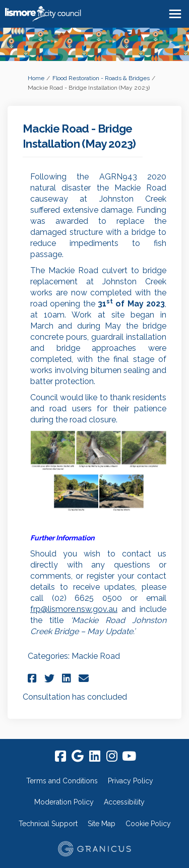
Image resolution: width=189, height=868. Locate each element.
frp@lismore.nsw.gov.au (74, 609)
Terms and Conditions (62, 781)
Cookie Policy (148, 824)
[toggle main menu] (175, 14)
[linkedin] (95, 756)
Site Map (102, 824)
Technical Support (48, 824)
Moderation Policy (64, 802)
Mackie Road (96, 656)
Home (36, 78)
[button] (34, 678)
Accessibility (124, 802)
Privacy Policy (131, 781)
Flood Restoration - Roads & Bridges (101, 78)
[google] (78, 756)
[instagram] (112, 756)
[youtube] (129, 756)
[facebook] (60, 756)
